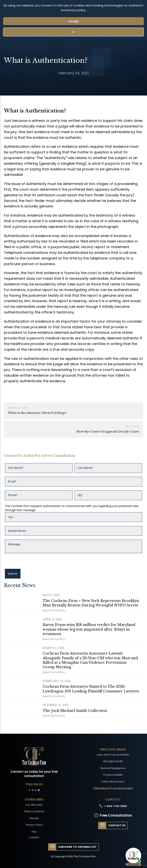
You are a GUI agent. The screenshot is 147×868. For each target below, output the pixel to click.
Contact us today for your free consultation (34, 774)
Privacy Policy (34, 825)
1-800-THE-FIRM (116, 806)
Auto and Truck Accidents (113, 755)
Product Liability (113, 775)
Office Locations (34, 811)
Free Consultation (116, 815)
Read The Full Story (54, 610)
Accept (73, 21)
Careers (34, 837)
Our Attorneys (34, 805)
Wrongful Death (113, 761)
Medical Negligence (113, 768)
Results (34, 818)
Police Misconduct (113, 782)
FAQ (34, 832)
